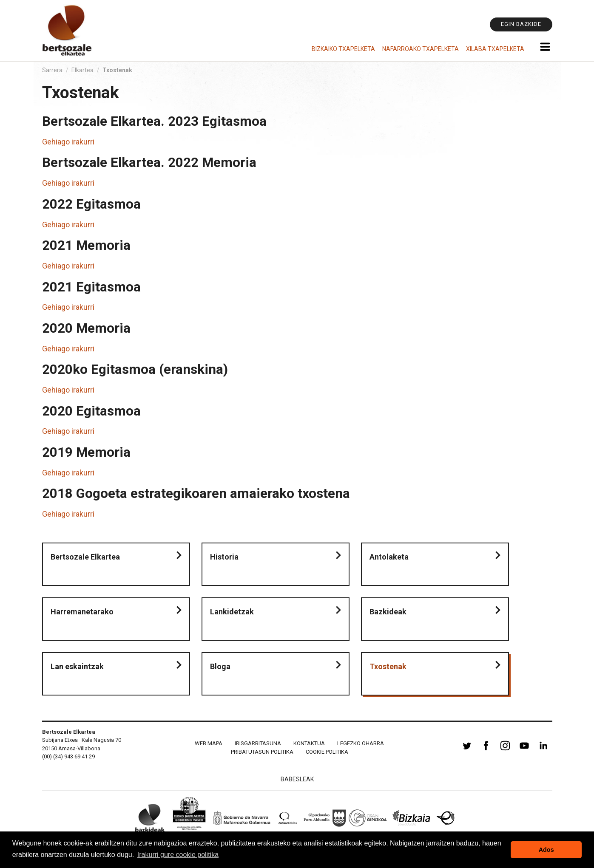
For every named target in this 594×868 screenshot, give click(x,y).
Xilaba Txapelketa (495, 49)
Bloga (220, 666)
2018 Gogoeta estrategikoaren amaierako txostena (196, 493)
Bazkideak (388, 612)
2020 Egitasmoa (91, 411)
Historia (224, 557)
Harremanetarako (82, 612)
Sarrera (52, 70)
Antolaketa (389, 557)
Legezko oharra (361, 743)
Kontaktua (309, 743)
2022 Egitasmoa (91, 204)
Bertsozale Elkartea (85, 557)
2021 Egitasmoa (91, 287)
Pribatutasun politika (262, 752)
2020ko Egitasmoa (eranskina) (135, 369)
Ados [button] (546, 850)
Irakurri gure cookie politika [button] (178, 855)
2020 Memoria (86, 328)
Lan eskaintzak (77, 666)
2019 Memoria (86, 452)
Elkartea (82, 70)
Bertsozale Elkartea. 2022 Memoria (149, 163)
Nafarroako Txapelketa (421, 49)
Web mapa (209, 743)
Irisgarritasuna (258, 743)
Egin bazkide (521, 24)
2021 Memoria (86, 245)
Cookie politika (327, 752)
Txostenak (388, 666)
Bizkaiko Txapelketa (343, 49)
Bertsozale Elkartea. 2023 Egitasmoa (154, 121)
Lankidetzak (232, 612)
